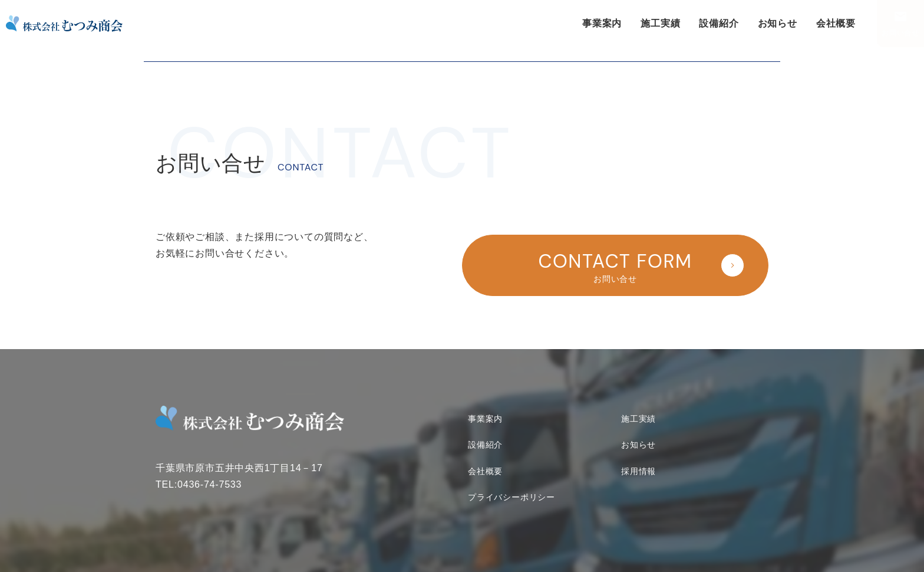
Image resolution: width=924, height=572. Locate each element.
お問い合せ (900, 33)
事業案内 (602, 23)
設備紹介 (719, 23)
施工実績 (660, 23)
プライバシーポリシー (511, 488)
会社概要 (836, 23)
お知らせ (778, 23)
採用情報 (638, 462)
